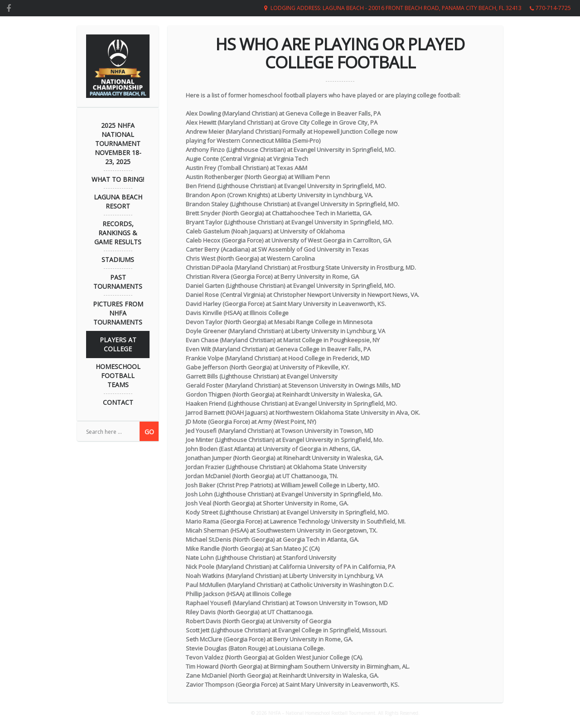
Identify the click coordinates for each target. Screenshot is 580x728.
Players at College (118, 344)
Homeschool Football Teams (118, 376)
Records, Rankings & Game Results (118, 233)
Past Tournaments (118, 282)
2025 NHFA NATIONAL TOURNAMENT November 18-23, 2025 (118, 143)
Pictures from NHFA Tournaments (118, 313)
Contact (118, 402)
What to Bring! (118, 179)
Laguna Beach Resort (118, 201)
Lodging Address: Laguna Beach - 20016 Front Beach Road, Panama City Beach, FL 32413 (396, 8)
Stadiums (118, 260)
